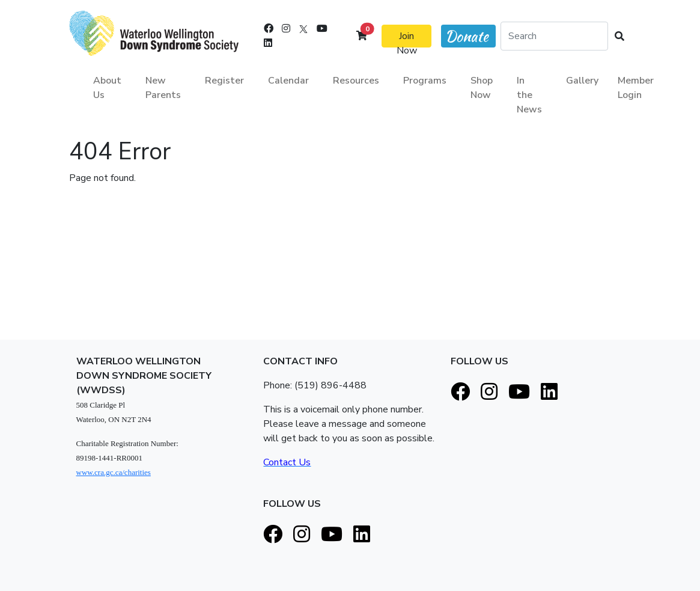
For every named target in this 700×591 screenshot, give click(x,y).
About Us (107, 88)
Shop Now (482, 88)
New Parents (163, 88)
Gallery (582, 81)
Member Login (636, 88)
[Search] (554, 36)
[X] (303, 29)
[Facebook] (269, 29)
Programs (425, 81)
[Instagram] (286, 29)
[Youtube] (322, 29)
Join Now (407, 38)
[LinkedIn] (268, 43)
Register (224, 81)
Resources (356, 81)
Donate (467, 36)
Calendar (288, 81)
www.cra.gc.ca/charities (114, 472)
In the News (529, 95)
